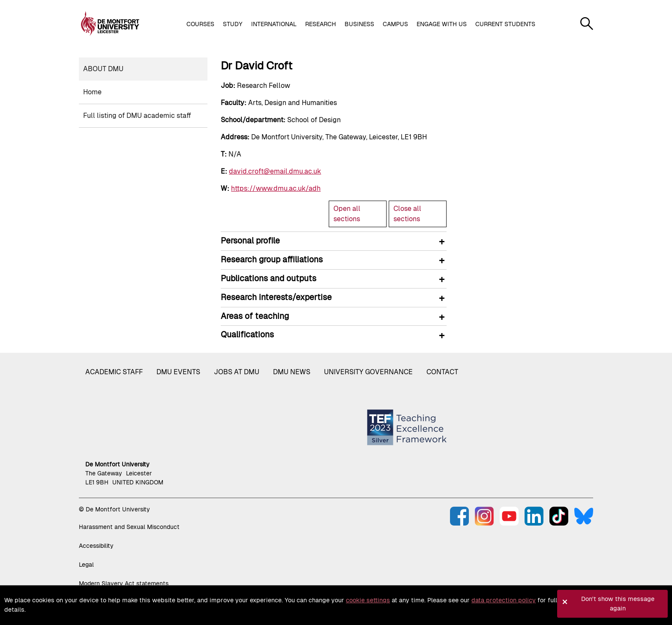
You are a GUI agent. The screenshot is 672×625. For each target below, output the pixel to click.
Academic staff (114, 372)
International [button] (274, 24)
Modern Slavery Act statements (124, 583)
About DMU (103, 69)
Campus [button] (395, 24)
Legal (86, 565)
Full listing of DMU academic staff (137, 116)
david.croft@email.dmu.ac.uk (275, 171)
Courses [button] (200, 24)
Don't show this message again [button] (618, 604)
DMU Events (178, 372)
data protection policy (504, 600)
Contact (442, 372)
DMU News (292, 372)
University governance (368, 372)
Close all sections (407, 214)
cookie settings (368, 600)
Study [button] (233, 24)
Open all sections (347, 214)
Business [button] (359, 24)
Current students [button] (505, 24)
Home (92, 92)
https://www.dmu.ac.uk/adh (276, 188)
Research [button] (321, 24)
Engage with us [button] (442, 24)
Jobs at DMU (237, 372)
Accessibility (96, 546)
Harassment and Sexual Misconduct (129, 527)
